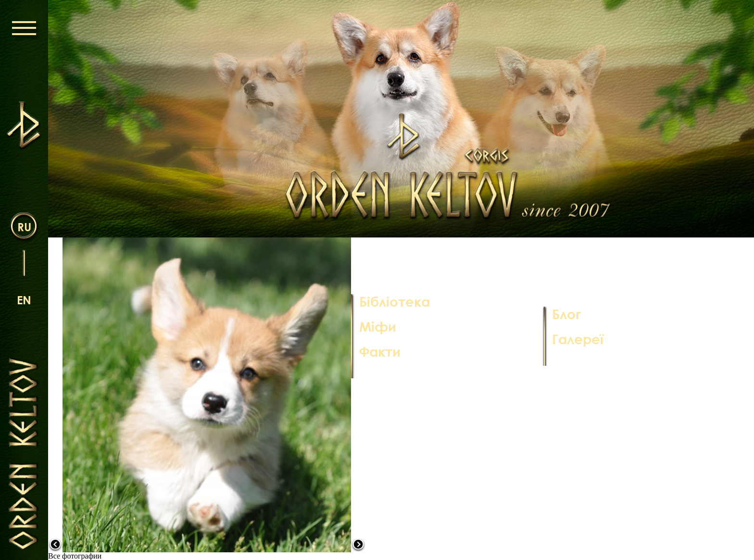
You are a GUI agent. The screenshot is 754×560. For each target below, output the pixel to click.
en (24, 300)
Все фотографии (75, 556)
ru (24, 227)
